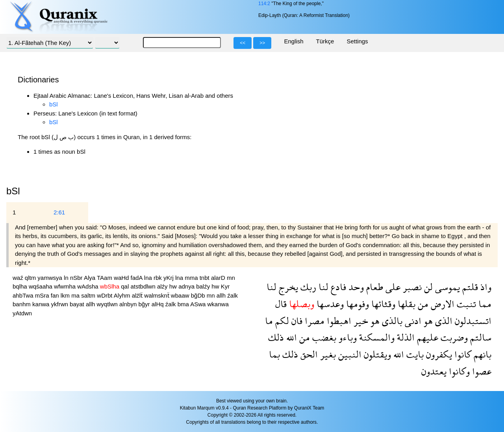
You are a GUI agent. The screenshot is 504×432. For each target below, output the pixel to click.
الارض (441, 304)
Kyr (225, 286)
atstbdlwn (144, 286)
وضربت (453, 337)
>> (262, 43)
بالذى (391, 321)
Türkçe (325, 41)
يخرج (287, 287)
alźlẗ (138, 295)
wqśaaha (41, 286)
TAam (105, 278)
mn (231, 278)
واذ (485, 287)
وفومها (356, 304)
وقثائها (382, 304)
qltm (31, 278)
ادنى (412, 321)
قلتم (469, 287)
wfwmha (66, 286)
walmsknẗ (157, 295)
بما (274, 354)
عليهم (426, 337)
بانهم (481, 354)
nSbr (77, 278)
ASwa (199, 304)
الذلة (405, 337)
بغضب (323, 337)
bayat (78, 304)
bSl (54, 104)
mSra (43, 295)
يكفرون (438, 354)
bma (184, 304)
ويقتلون (376, 354)
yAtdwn (22, 313)
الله (290, 337)
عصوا (481, 371)
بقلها (405, 304)
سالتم (480, 337)
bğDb (199, 295)
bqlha (21, 286)
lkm (66, 295)
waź (19, 278)
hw (174, 286)
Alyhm (123, 295)
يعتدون (434, 371)
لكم (281, 321)
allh (222, 295)
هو (427, 321)
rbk (158, 278)
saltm (89, 295)
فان (296, 321)
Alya (90, 278)
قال (281, 304)
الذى (443, 321)
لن (427, 287)
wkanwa (218, 304)
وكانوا (458, 371)
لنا (322, 287)
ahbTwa (24, 295)
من (422, 304)
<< (243, 43)
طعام (373, 287)
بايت (414, 354)
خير (360, 321)
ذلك (276, 337)
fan (56, 295)
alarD (219, 278)
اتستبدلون (472, 321)
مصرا (313, 321)
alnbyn (129, 304)
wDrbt (105, 295)
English (294, 41)
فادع (337, 287)
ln (67, 278)
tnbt (205, 278)
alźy (163, 286)
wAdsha (89, 286)
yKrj (169, 278)
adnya (187, 286)
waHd (122, 278)
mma (192, 278)
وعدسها (329, 304)
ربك (307, 287)
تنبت (465, 304)
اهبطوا (338, 321)
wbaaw (181, 295)
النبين (349, 354)
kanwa (42, 304)
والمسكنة (376, 337)
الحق (308, 354)
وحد (355, 287)
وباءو (346, 337)
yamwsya (51, 278)
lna (149, 278)
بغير (327, 354)
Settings (357, 41)
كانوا (462, 354)
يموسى (446, 287)
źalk (233, 295)
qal (126, 286)
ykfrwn (61, 304)
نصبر (411, 287)
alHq (158, 304)
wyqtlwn (108, 304)
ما (269, 321)
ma (76, 295)
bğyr (145, 304)
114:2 (264, 4)
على (392, 287)
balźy (204, 286)
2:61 (59, 212)
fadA (137, 278)
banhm (22, 304)
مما (484, 304)
